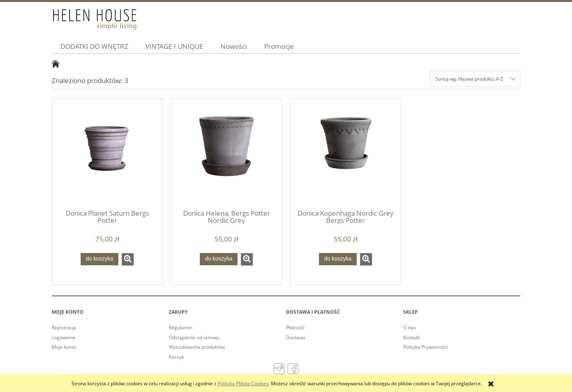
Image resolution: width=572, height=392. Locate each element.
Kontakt (412, 337)
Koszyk (176, 357)
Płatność (295, 327)
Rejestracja (64, 327)
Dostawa (296, 337)
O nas (410, 327)
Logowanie (64, 337)
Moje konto (64, 347)
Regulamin (181, 327)
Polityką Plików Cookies (243, 383)
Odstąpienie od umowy (194, 337)
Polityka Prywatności (426, 347)
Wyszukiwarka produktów (197, 347)
